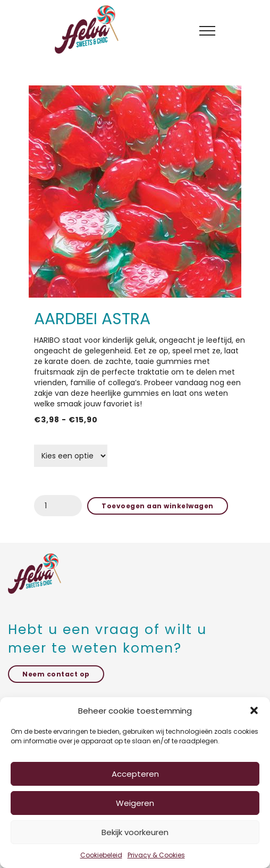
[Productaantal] (58, 506)
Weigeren (135, 803)
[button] (254, 710)
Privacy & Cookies (156, 855)
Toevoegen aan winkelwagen (158, 506)
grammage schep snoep (76, 440)
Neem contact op (56, 674)
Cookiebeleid (101, 855)
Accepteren (135, 774)
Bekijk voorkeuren (135, 832)
